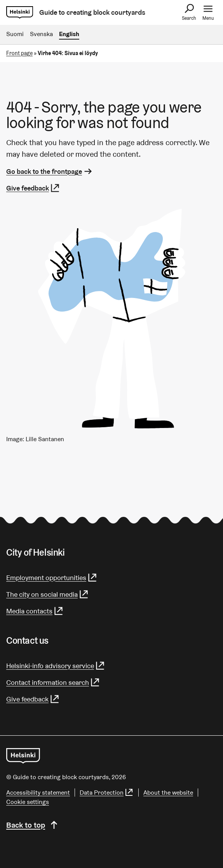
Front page (19, 53)
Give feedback (33, 188)
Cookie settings (28, 802)
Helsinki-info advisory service (56, 666)
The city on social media (48, 594)
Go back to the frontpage (50, 171)
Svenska (41, 34)
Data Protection (107, 793)
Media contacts (35, 611)
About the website (168, 793)
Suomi (15, 34)
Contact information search (53, 682)
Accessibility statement (38, 793)
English (69, 34)
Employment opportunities (52, 578)
